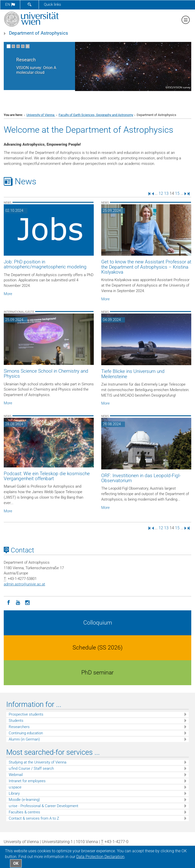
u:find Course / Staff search (31, 768)
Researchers (19, 727)
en (10, 4)
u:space (15, 787)
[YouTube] (18, 602)
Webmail (16, 775)
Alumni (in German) (24, 739)
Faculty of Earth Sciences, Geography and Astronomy (96, 115)
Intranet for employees (27, 781)
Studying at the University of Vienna (38, 762)
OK (16, 863)
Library (14, 793)
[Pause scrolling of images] (28, 46)
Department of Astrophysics (39, 33)
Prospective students (26, 714)
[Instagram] (27, 602)
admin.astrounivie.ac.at (24, 584)
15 (177, 193)
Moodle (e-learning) (24, 800)
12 (161, 193)
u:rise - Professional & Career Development (44, 806)
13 (166, 193)
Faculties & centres (24, 812)
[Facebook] (8, 602)
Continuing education (26, 733)
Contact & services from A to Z (34, 818)
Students (16, 721)
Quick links (52, 4)
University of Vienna (41, 115)
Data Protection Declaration (100, 857)
